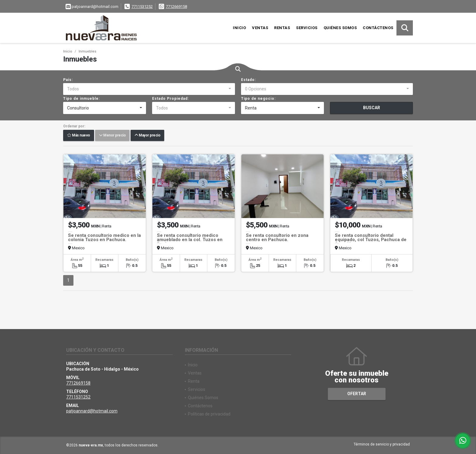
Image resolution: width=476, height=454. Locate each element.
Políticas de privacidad (209, 414)
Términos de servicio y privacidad (382, 444)
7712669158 (176, 7)
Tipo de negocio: (258, 99)
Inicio (239, 28)
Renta (194, 381)
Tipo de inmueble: (82, 99)
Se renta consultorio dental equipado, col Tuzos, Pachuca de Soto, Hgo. (371, 240)
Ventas (260, 28)
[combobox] (149, 89)
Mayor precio (147, 136)
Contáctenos (378, 28)
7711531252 (142, 7)
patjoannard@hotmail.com (92, 411)
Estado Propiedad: (170, 99)
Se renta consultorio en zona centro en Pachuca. (277, 237)
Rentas (282, 28)
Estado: (248, 80)
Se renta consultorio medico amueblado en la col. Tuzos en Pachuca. (190, 240)
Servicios (307, 28)
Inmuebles (87, 51)
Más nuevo (79, 136)
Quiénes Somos (340, 28)
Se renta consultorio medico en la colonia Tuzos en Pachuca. (104, 237)
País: (68, 80)
